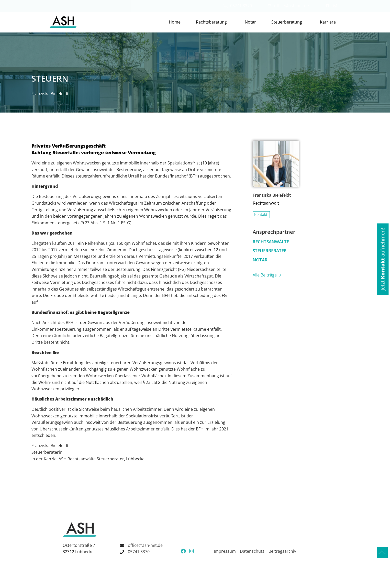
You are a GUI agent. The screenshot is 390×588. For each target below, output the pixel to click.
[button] (383, 259)
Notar (250, 22)
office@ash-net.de (288, 6)
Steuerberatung (288, 22)
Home (175, 22)
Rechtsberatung (213, 22)
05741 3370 (238, 6)
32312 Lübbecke (78, 552)
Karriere (328, 22)
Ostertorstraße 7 (79, 545)
